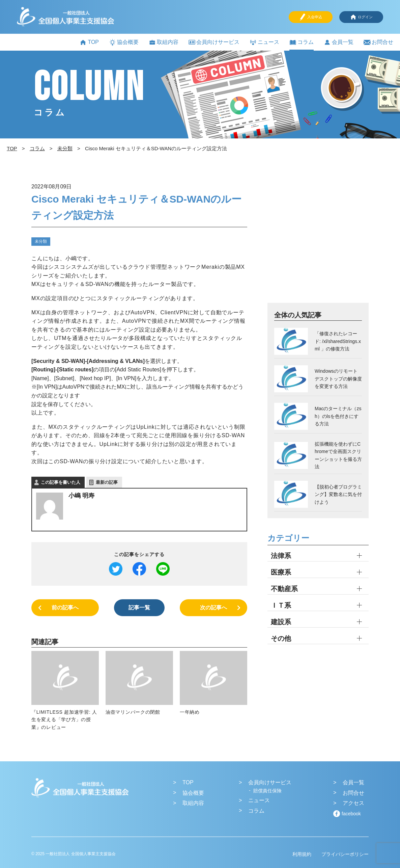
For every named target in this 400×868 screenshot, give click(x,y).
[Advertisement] (318, 242)
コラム (302, 42)
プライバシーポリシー (345, 854)
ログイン (361, 17)
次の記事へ (213, 608)
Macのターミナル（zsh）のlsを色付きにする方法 (338, 416)
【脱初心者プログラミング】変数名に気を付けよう (338, 494)
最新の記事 (107, 482)
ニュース (264, 42)
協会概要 (124, 42)
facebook (351, 814)
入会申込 (311, 17)
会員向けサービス (214, 42)
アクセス (353, 803)
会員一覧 (339, 42)
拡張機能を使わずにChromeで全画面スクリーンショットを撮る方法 (338, 455)
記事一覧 (139, 608)
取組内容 (164, 42)
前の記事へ (65, 608)
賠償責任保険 (267, 791)
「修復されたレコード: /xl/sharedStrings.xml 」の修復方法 (338, 341)
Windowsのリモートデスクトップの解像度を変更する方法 (338, 379)
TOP (89, 42)
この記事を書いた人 (61, 482)
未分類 (41, 241)
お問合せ (378, 42)
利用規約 (302, 854)
